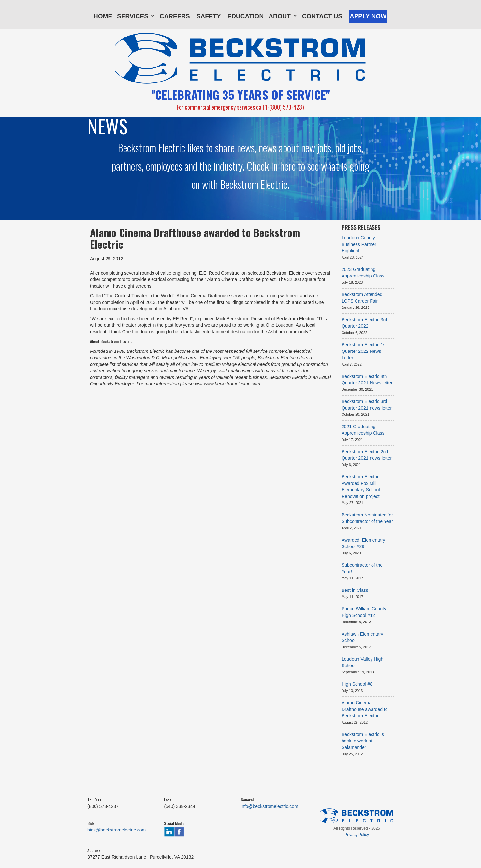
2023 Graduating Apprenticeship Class (363, 273)
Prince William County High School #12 (364, 612)
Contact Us (322, 16)
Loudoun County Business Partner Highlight (359, 244)
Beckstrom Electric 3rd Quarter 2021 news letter (367, 405)
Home (103, 16)
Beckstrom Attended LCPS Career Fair (362, 298)
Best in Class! (356, 590)
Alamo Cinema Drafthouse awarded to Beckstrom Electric (365, 709)
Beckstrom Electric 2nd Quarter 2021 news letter (367, 455)
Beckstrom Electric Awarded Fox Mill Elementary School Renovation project (361, 486)
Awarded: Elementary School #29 (363, 543)
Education (246, 16)
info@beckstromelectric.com (270, 806)
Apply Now (368, 16)
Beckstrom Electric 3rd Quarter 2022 (364, 323)
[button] (136, 15)
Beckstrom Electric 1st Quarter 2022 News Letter (364, 351)
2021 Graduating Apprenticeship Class (363, 430)
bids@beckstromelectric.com (117, 830)
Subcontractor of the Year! (362, 568)
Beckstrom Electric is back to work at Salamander (363, 741)
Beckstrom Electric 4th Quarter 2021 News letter (367, 380)
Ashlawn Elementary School (362, 637)
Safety (209, 16)
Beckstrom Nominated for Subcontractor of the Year (367, 518)
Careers (175, 16)
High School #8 (357, 684)
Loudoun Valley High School (362, 662)
